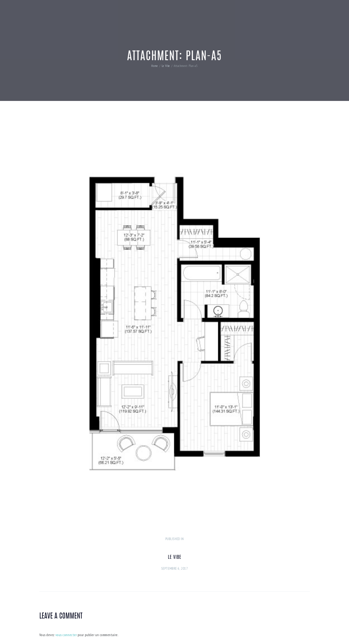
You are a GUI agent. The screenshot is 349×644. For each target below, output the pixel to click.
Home (154, 66)
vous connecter (66, 635)
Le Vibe (166, 66)
